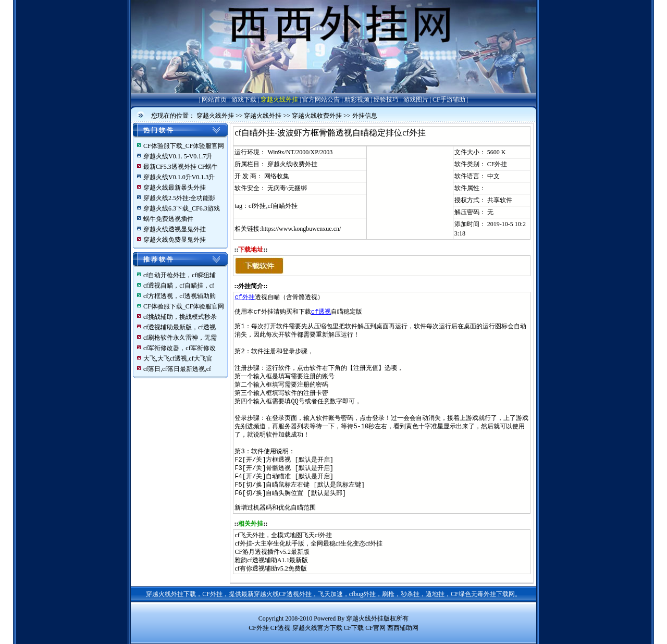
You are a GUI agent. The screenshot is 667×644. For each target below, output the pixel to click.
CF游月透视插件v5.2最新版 (272, 552)
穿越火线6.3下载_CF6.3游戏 (182, 208)
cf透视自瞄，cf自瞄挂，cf (179, 286)
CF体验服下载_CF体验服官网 (184, 146)
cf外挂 (244, 297)
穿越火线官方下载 (317, 628)
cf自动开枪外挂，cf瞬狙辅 (180, 275)
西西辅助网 (403, 628)
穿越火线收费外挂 (317, 116)
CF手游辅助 (449, 100)
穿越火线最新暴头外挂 (175, 188)
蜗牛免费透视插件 (168, 219)
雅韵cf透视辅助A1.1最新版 (271, 560)
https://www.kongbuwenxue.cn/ (301, 229)
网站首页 (214, 100)
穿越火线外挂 (279, 100)
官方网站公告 (321, 100)
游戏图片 (416, 100)
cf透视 (321, 312)
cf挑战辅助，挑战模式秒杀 (180, 317)
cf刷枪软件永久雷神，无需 (180, 338)
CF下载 (354, 628)
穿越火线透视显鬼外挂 (175, 229)
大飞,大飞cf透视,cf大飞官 (178, 358)
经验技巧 (386, 100)
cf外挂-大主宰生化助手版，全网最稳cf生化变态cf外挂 (308, 543)
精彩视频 (357, 100)
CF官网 (375, 628)
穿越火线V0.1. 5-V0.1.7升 (178, 156)
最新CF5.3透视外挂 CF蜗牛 (181, 167)
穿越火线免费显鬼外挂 (175, 240)
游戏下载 (244, 100)
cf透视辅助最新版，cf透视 (180, 327)
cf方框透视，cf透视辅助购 (180, 296)
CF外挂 (497, 164)
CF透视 (281, 628)
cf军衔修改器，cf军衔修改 (180, 348)
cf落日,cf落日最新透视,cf (177, 369)
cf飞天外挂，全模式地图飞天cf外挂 (283, 535)
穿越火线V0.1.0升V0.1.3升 (179, 177)
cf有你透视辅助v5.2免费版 (270, 568)
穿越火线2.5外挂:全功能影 (179, 198)
